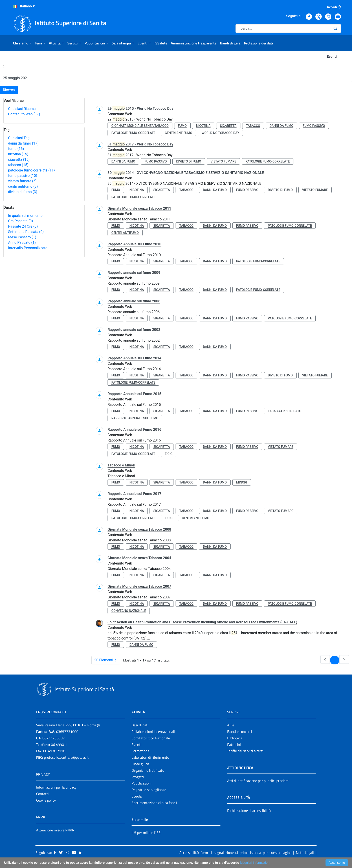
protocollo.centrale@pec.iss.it (66, 757)
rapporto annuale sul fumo (135, 418)
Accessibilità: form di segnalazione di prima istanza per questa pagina (235, 853)
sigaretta (19, 159)
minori (242, 482)
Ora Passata (21, 221)
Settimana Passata (26, 232)
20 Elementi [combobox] (107, 660)
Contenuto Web (24, 114)
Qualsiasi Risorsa (22, 109)
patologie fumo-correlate (31, 170)
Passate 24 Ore (23, 226)
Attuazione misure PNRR (55, 830)
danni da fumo (23, 143)
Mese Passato (22, 237)
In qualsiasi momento (25, 216)
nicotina (18, 154)
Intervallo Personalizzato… (29, 248)
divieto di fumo (23, 192)
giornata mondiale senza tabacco (140, 126)
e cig (169, 454)
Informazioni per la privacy (56, 787)
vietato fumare (22, 181)
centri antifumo (23, 186)
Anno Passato (22, 243)
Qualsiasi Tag (19, 138)
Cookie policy (46, 800)
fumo (16, 149)
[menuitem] (22, 43)
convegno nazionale (129, 611)
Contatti (42, 794)
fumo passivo (23, 176)
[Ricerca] (283, 29)
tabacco (18, 165)
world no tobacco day (220, 133)
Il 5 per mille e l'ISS (146, 833)
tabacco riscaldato (285, 411)
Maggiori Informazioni (255, 863)
